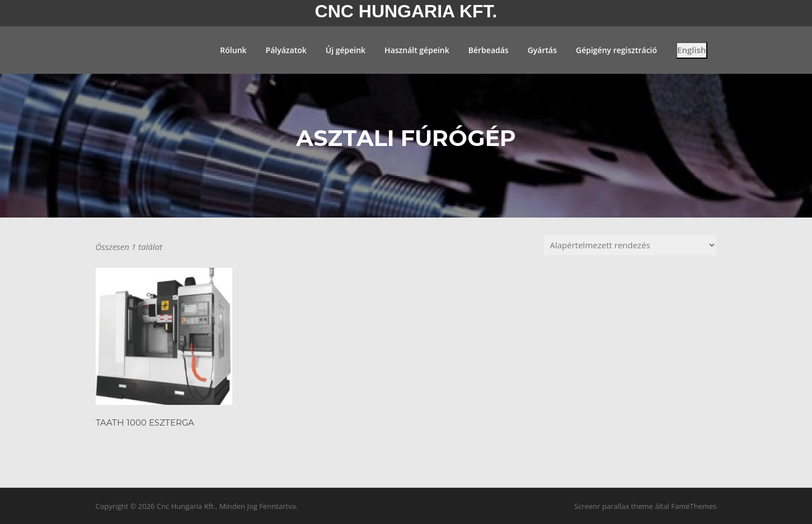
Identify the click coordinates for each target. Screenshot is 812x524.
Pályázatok (286, 50)
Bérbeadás (489, 50)
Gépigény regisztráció (616, 50)
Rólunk (233, 50)
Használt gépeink (417, 50)
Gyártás (542, 50)
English (691, 50)
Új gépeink (346, 50)
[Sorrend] (630, 245)
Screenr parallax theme (614, 506)
